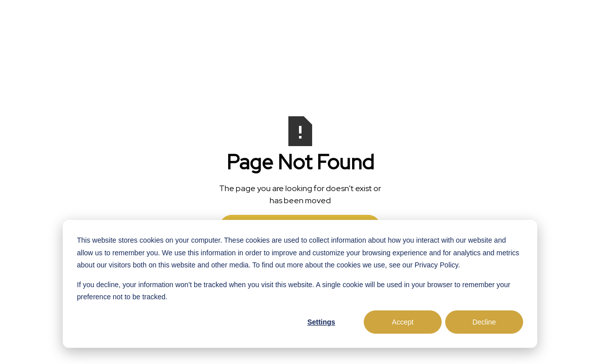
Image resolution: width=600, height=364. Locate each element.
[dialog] (300, 284)
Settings (321, 322)
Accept (403, 322)
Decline (484, 322)
